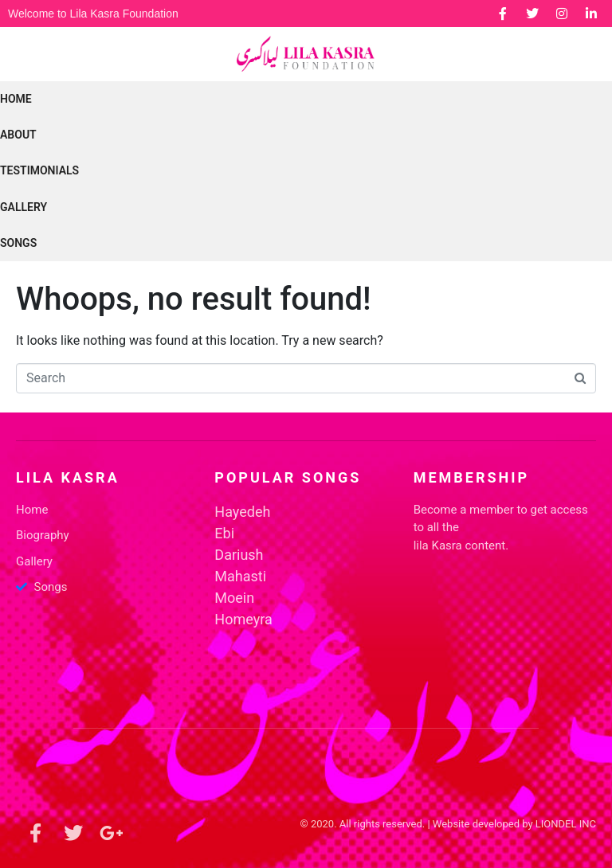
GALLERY (24, 207)
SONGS (18, 243)
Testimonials (39, 170)
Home (16, 99)
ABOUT (18, 135)
